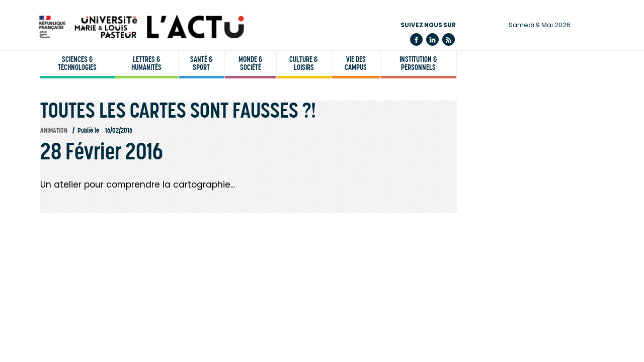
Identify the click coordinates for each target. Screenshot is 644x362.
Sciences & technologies (77, 63)
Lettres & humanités (146, 63)
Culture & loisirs (304, 63)
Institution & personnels (418, 63)
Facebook (416, 39)
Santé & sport (202, 63)
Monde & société (251, 63)
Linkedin (432, 39)
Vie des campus (356, 63)
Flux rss (449, 39)
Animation (54, 130)
